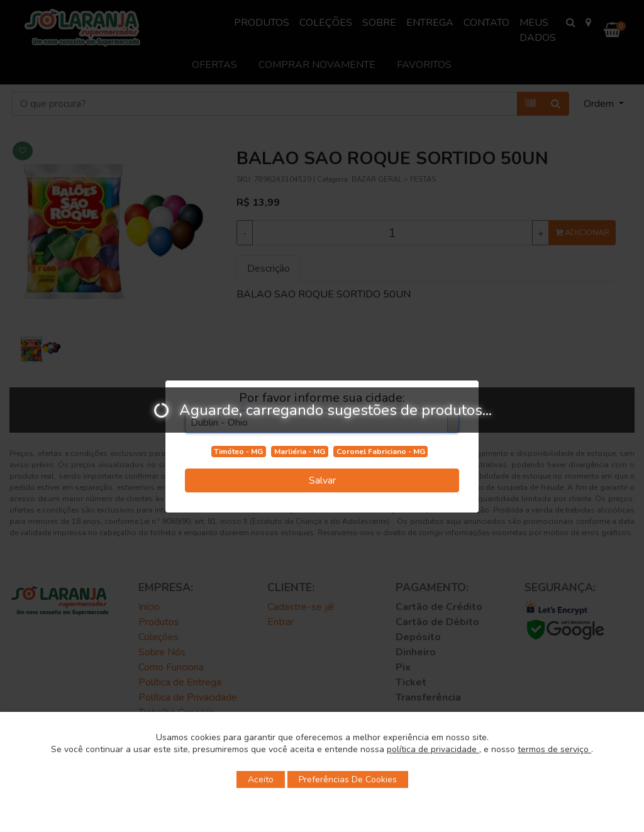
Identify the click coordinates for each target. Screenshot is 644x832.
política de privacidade (433, 749)
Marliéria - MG (300, 452)
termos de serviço (554, 749)
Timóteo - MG (238, 452)
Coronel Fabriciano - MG (381, 452)
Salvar (322, 480)
